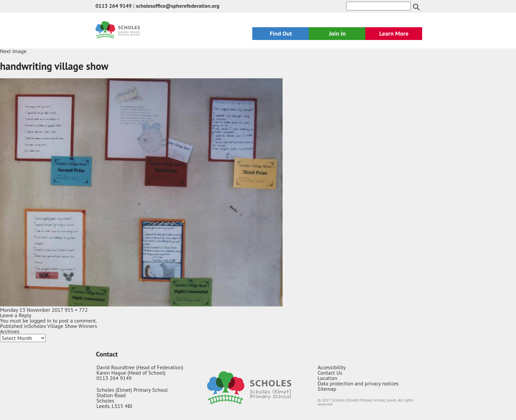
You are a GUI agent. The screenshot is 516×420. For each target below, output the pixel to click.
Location (327, 378)
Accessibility (332, 367)
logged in (40, 321)
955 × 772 (76, 310)
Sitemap (327, 389)
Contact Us (330, 373)
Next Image (13, 51)
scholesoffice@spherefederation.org (178, 6)
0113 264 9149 (114, 6)
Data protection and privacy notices (358, 383)
